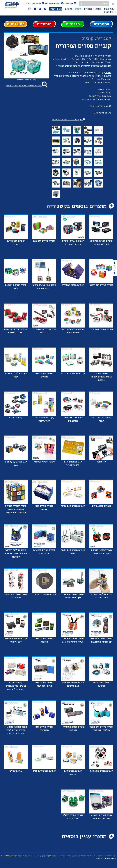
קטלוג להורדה (115, 268)
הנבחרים (88, 9)
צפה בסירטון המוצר (100, 106)
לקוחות (69, 9)
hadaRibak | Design (9, 856)
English (109, 12)
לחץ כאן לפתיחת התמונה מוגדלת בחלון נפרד (27, 86)
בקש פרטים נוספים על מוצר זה (68, 119)
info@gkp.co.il (110, 858)
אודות (98, 9)
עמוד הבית (109, 9)
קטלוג (78, 9)
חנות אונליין (56, 9)
